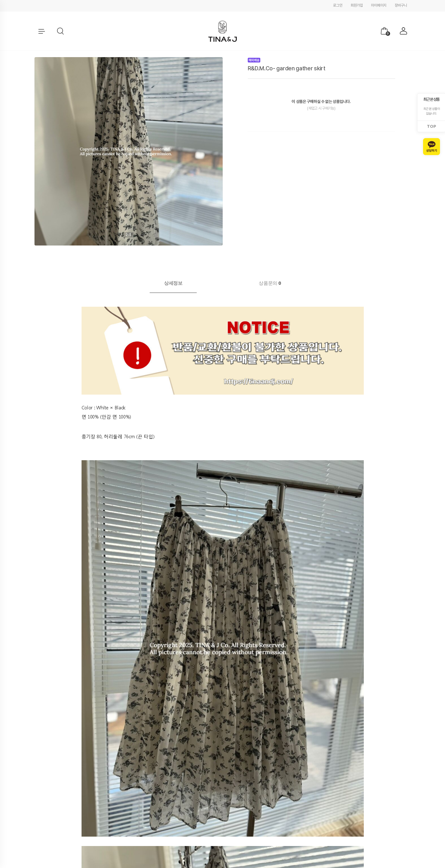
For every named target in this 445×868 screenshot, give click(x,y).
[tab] (173, 283)
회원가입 (357, 5)
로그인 (338, 5)
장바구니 (401, 5)
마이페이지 (379, 5)
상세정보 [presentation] (173, 283)
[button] (61, 31)
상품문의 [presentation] (270, 283)
